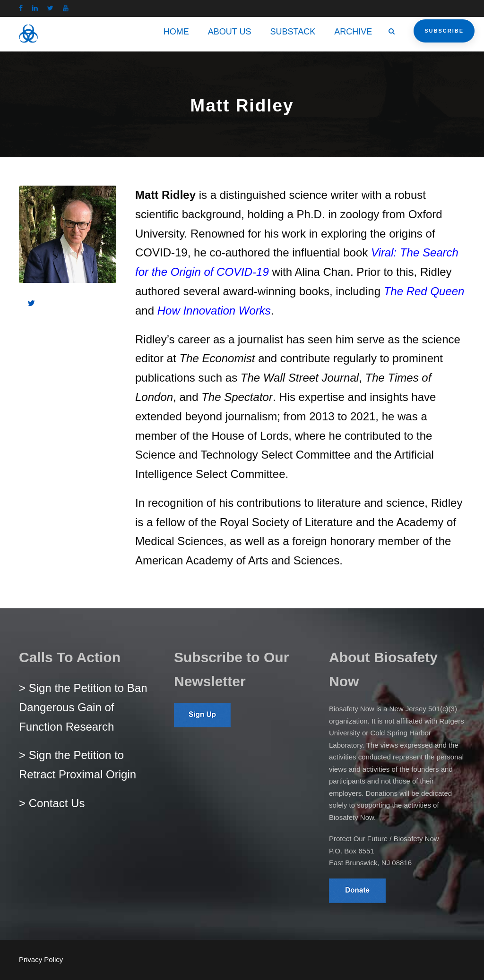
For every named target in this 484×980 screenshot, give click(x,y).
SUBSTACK (293, 32)
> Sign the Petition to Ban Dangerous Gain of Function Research (83, 707)
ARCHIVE (353, 32)
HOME (176, 32)
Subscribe (444, 31)
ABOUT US (230, 32)
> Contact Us (52, 803)
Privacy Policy (41, 959)
